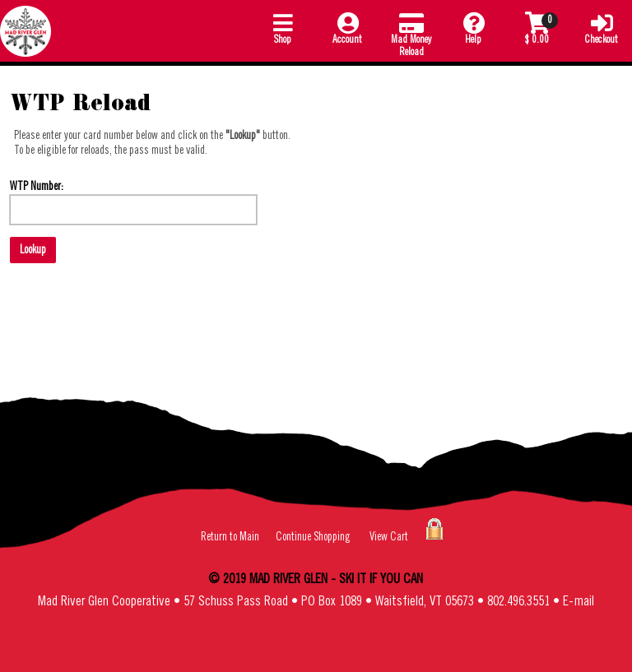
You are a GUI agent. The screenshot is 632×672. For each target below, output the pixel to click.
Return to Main (230, 537)
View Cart (389, 537)
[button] (283, 31)
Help (473, 28)
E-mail (579, 602)
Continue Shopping (313, 537)
